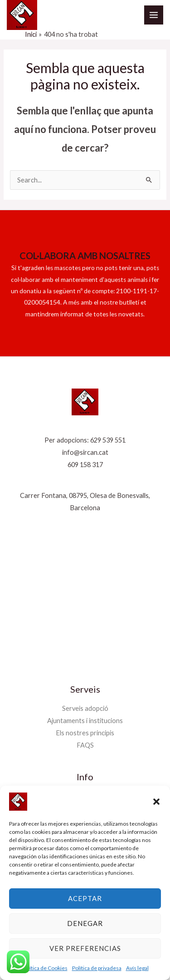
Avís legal (137, 968)
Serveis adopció (85, 708)
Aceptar (85, 898)
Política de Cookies (45, 968)
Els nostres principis (85, 733)
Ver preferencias (85, 948)
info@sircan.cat (85, 452)
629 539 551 (108, 440)
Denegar (85, 923)
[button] (156, 802)
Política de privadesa (97, 968)
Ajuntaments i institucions (85, 721)
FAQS (85, 745)
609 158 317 (85, 465)
